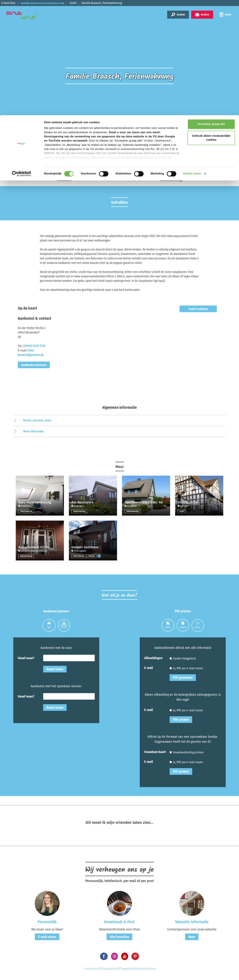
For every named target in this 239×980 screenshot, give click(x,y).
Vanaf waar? (26, 658)
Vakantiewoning (27, 511)
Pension (93, 556)
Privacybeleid (109, 969)
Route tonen (55, 669)
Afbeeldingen (153, 658)
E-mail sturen (47, 937)
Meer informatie (33, 431)
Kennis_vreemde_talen (37, 420)
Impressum (91, 969)
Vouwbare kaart (155, 752)
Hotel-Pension (79, 556)
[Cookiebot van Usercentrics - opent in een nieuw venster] (21, 58)
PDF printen (181, 720)
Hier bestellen (119, 937)
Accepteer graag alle (211, 9)
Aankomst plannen (34, 365)
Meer (192, 937)
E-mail (149, 668)
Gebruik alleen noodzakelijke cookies (211, 23)
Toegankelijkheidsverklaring (138, 969)
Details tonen (192, 58)
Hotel (182, 511)
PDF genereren (183, 678)
